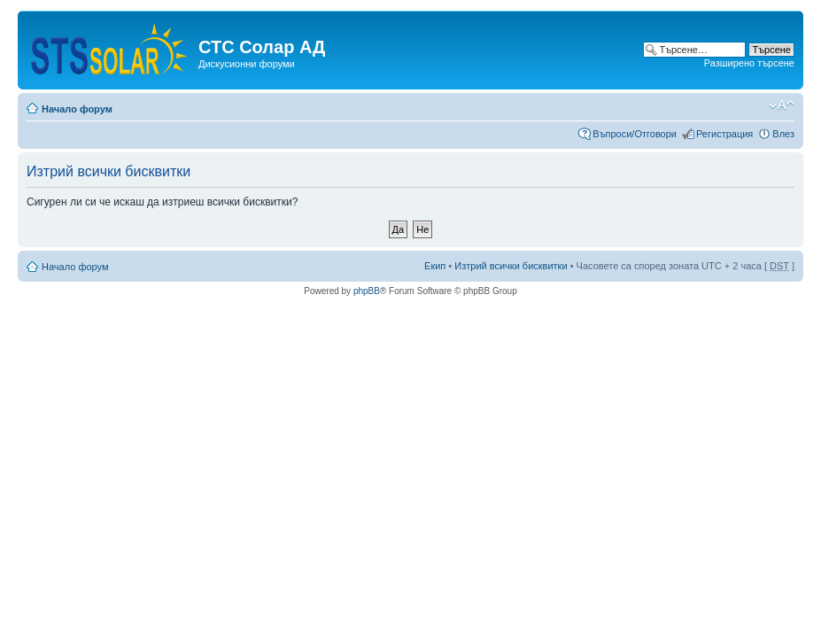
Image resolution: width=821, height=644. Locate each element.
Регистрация (724, 134)
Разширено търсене (749, 63)
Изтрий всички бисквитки (511, 266)
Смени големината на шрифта (782, 105)
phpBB (367, 291)
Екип (435, 266)
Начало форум (77, 109)
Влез (783, 134)
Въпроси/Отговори (635, 134)
